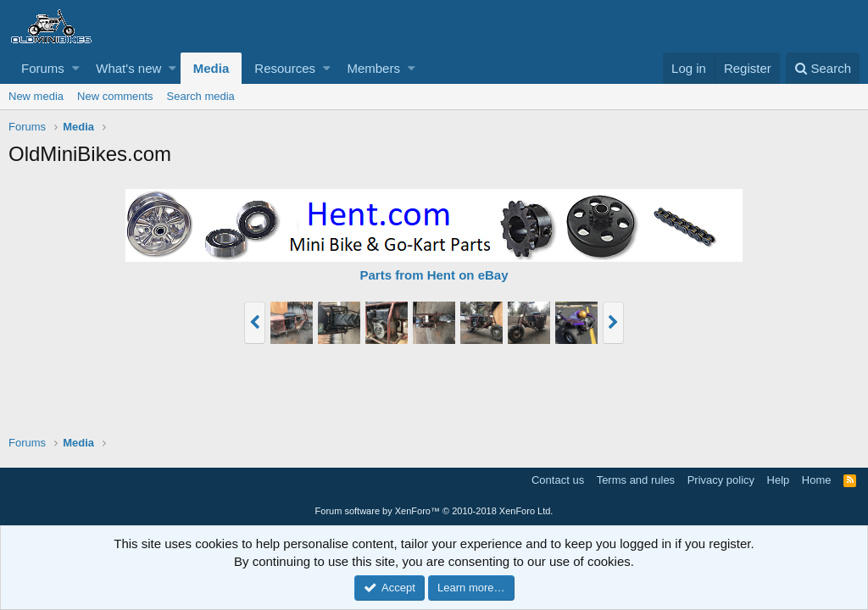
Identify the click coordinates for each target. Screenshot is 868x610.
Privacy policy (721, 480)
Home (817, 480)
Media (211, 68)
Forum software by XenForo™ (434, 511)
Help (779, 480)
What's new (128, 68)
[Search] (823, 68)
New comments (115, 96)
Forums (43, 68)
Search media (201, 96)
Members (373, 68)
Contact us (558, 480)
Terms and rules (636, 480)
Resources (285, 68)
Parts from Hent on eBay (434, 275)
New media (36, 96)
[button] (76, 68)
